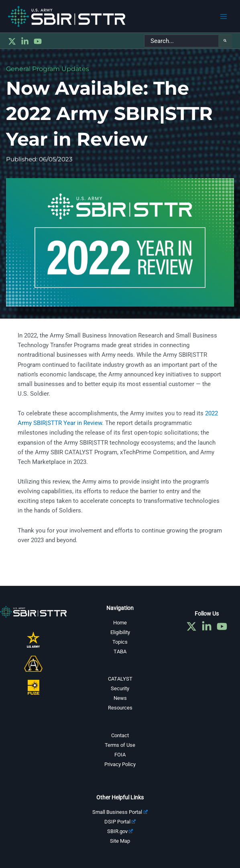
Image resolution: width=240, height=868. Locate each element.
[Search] (225, 41)
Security (120, 688)
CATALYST (120, 679)
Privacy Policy (120, 764)
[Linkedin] (25, 41)
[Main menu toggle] (224, 16)
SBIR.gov (120, 831)
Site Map (120, 841)
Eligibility (120, 632)
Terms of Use (120, 745)
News (120, 698)
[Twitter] (12, 41)
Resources (120, 708)
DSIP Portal (120, 822)
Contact (120, 735)
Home (120, 623)
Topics (120, 642)
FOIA (120, 755)
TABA (120, 652)
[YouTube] (38, 41)
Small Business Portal (120, 812)
